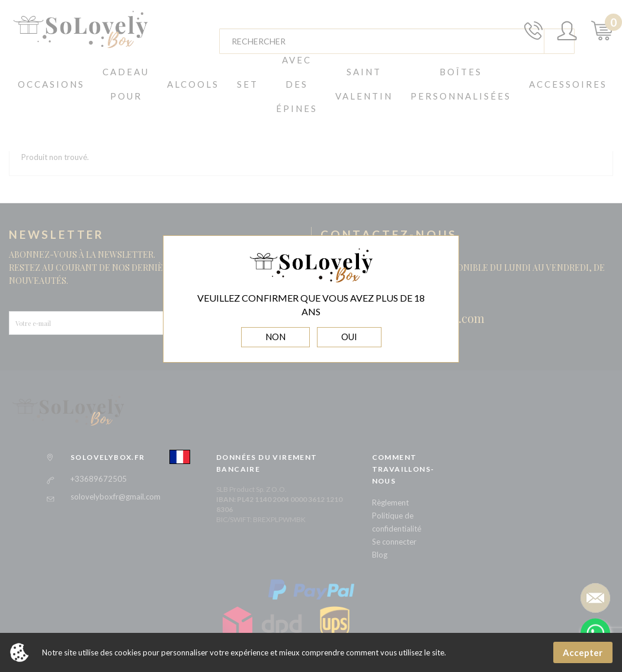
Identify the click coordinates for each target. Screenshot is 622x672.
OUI (349, 337)
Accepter (583, 652)
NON (275, 337)
